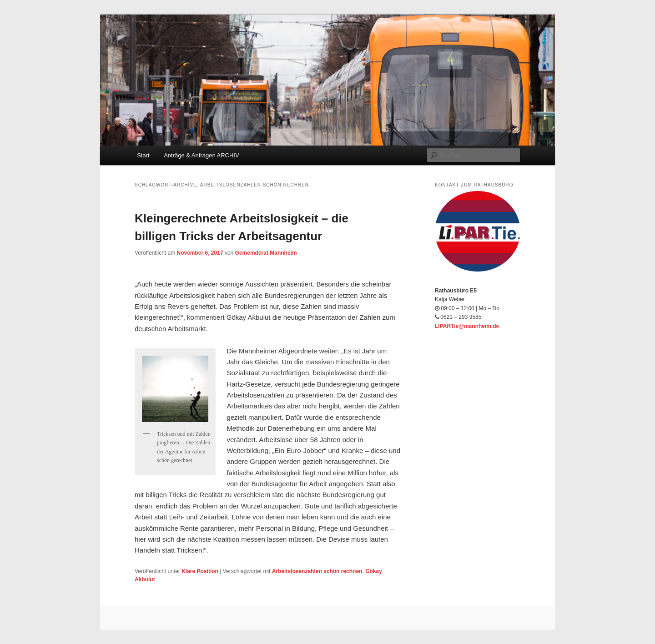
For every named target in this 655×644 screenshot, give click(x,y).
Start (143, 155)
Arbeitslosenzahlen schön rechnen (317, 571)
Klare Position (200, 571)
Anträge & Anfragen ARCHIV (201, 155)
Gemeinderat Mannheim (266, 253)
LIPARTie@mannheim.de (467, 326)
